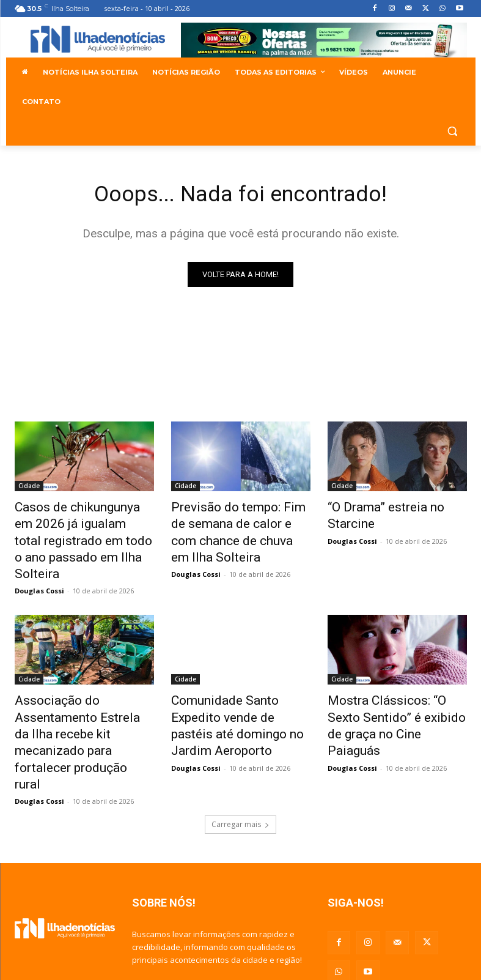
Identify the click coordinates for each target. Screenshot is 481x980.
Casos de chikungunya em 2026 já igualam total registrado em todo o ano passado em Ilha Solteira (75, 529)
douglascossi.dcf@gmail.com (251, 912)
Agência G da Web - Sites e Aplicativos (401, 956)
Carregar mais (241, 752)
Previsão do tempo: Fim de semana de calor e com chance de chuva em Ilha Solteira (233, 529)
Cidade (29, 488)
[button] (453, 131)
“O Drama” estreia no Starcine (395, 508)
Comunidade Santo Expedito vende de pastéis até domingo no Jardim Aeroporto (241, 686)
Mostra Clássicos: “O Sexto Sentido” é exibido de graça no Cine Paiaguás (397, 686)
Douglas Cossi (39, 564)
